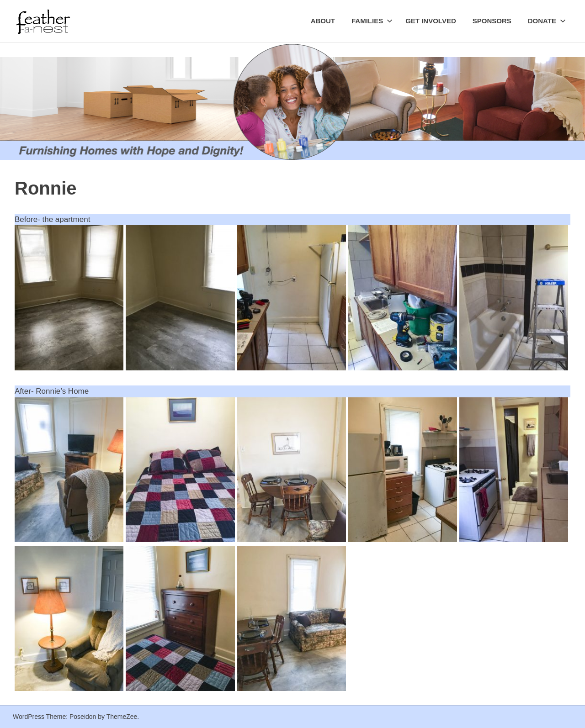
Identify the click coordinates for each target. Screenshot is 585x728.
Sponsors (492, 21)
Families (372, 21)
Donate (547, 21)
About (323, 21)
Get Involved (431, 21)
